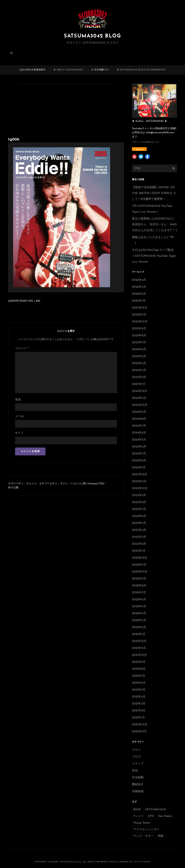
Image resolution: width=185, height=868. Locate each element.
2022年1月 (139, 634)
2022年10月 (140, 572)
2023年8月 (139, 502)
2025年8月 (139, 336)
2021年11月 (139, 648)
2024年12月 (140, 391)
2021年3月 (139, 704)
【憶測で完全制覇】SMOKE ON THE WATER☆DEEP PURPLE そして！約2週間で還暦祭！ (154, 193)
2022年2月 (139, 627)
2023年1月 (139, 551)
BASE (137, 810)
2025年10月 (140, 322)
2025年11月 (139, 315)
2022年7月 (139, 593)
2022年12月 (140, 558)
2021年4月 (139, 697)
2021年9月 (139, 662)
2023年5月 (139, 523)
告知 (135, 771)
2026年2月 (139, 294)
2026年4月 (139, 280)
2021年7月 (139, 676)
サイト (19, 433)
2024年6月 (139, 433)
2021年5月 (139, 690)
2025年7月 (139, 343)
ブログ (136, 757)
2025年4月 (139, 363)
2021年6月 (139, 683)
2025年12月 (140, 308)
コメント (22, 348)
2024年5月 (139, 440)
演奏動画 (138, 792)
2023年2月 (139, 544)
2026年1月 (139, 301)
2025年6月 (139, 350)
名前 (18, 400)
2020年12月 (140, 725)
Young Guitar (142, 823)
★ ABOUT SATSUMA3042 (68, 70)
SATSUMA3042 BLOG (92, 36)
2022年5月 (139, 607)
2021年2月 (139, 711)
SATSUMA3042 (155, 810)
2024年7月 (139, 426)
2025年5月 (139, 356)
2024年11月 (139, 398)
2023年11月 (139, 481)
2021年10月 (139, 655)
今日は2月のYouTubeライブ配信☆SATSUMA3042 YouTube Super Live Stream (154, 256)
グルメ (136, 750)
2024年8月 (139, 419)
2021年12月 (139, 641)
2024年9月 (139, 412)
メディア (138, 764)
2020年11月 (139, 732)
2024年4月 (139, 447)
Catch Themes (142, 862)
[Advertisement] (67, 111)
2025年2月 (139, 377)
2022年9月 (139, 579)
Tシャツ (139, 816)
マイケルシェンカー (146, 829)
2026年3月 (139, 287)
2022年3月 (139, 620)
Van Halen (165, 816)
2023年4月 (139, 530)
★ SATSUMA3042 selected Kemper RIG (141, 70)
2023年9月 (139, 495)
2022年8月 (139, 586)
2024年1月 (139, 468)
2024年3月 (139, 454)
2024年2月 (139, 461)
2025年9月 (139, 329)
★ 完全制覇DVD (100, 70)
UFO (151, 816)
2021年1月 (138, 718)
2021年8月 (139, 669)
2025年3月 (139, 370)
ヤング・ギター (143, 836)
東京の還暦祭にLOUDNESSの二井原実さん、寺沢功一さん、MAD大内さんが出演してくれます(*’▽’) (154, 225)
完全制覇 (138, 778)
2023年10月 (140, 488)
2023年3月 (139, 537)
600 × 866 (34, 301)
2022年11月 (139, 565)
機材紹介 (138, 785)
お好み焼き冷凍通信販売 (32, 70)
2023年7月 (139, 509)
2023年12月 (140, 475)
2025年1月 (139, 384)
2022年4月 (139, 613)
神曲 (161, 836)
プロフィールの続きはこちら (146, 142)
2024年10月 (140, 405)
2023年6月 (139, 516)
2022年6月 (139, 600)
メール (19, 416)
